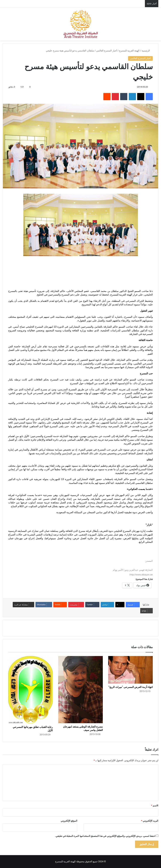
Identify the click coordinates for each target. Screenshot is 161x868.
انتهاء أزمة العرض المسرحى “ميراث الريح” (131, 687)
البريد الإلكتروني (150, 821)
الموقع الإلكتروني (69, 821)
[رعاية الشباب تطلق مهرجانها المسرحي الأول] (31, 690)
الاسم (155, 806)
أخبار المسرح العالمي (107, 51)
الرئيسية (147, 51)
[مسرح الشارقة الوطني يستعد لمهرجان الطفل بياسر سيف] (80, 690)
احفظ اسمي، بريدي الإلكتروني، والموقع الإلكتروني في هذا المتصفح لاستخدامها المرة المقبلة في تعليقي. (105, 836)
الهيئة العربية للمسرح (129, 51)
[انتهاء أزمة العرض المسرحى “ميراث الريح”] (130, 670)
